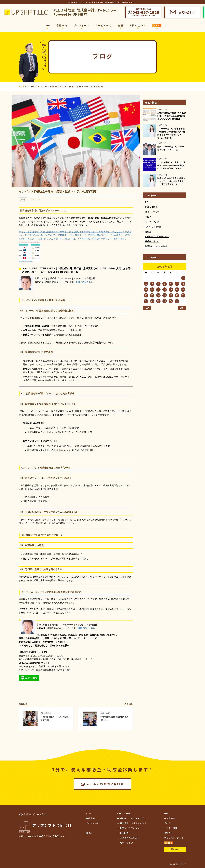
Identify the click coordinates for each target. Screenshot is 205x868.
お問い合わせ (187, 12)
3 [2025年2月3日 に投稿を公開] (152, 284)
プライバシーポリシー (175, 838)
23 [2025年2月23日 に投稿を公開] (146, 301)
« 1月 (147, 308)
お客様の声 (170, 818)
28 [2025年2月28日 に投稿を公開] (177, 301)
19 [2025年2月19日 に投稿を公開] (165, 295)
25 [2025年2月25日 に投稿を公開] (158, 301)
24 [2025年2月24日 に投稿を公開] (152, 301)
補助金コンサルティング (132, 818)
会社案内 (62, 25)
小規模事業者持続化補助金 (157, 236)
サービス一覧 (124, 813)
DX (146, 202)
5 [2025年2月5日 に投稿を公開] (165, 284)
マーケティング (152, 222)
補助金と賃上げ (152, 241)
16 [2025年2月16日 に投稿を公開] (146, 295)
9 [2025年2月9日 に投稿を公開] (146, 289)
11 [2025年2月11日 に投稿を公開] (158, 289)
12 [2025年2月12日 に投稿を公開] (165, 289)
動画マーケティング (130, 828)
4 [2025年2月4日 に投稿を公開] (158, 284)
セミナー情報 (171, 828)
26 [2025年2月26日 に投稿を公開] (165, 301)
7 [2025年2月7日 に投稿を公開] (177, 284)
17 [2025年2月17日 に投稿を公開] (152, 295)
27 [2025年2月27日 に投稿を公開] (171, 301)
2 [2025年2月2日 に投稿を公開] (146, 284)
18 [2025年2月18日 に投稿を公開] (158, 295)
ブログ (148, 217)
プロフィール (81, 25)
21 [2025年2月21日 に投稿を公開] (177, 295)
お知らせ (168, 833)
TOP (47, 25)
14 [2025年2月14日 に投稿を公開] (177, 289)
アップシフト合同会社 (26, 12)
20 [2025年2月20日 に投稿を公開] (171, 295)
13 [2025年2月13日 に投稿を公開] (171, 289)
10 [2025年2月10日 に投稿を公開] (152, 289)
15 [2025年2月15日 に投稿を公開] (183, 289)
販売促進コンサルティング (133, 823)
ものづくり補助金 (153, 227)
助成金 (148, 232)
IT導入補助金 (151, 207)
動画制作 (124, 833)
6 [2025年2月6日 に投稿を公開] (171, 284)
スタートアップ (152, 212)
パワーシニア (126, 843)
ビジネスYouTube (129, 838)
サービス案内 (104, 25)
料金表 (89, 833)
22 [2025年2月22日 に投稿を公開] (183, 295)
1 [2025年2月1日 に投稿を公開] (183, 278)
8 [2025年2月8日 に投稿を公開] (183, 284)
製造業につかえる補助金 (156, 246)
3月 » (182, 308)
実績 (121, 25)
